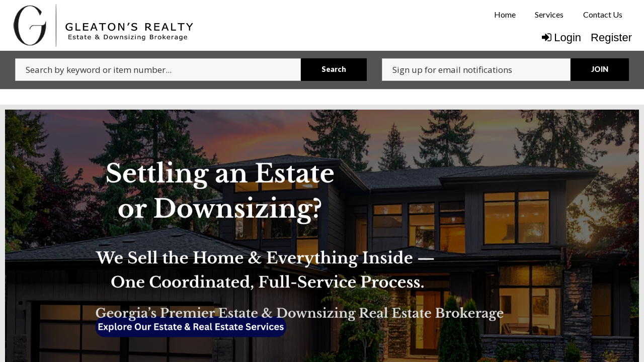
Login (561, 37)
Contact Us (603, 14)
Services (549, 14)
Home (505, 14)
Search (334, 69)
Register (611, 37)
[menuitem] (505, 15)
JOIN (600, 69)
